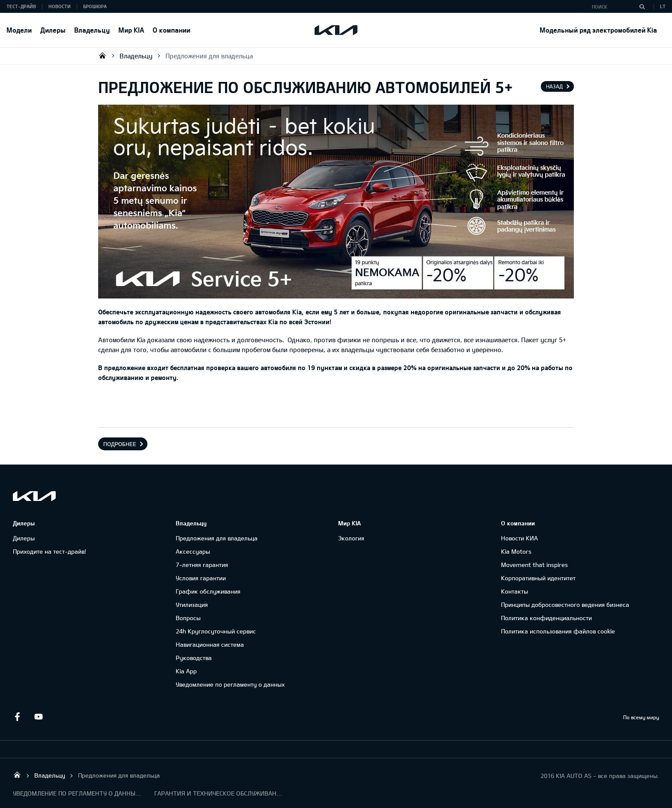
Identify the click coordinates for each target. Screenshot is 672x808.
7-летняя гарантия (202, 565)
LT (663, 6)
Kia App (186, 671)
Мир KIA (131, 30)
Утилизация (192, 604)
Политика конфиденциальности (546, 618)
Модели (19, 30)
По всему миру (641, 717)
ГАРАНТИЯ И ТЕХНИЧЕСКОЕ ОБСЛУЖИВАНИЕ (219, 793)
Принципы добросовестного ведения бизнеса (565, 604)
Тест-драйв (21, 6)
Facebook (17, 717)
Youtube (39, 717)
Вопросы (188, 618)
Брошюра (95, 6)
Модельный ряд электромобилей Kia (598, 30)
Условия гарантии (201, 578)
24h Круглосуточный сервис (216, 631)
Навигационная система (210, 644)
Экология (351, 538)
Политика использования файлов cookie (558, 631)
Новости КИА (519, 538)
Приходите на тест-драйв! (49, 551)
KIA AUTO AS (102, 55)
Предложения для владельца (209, 56)
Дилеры (53, 30)
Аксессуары (193, 551)
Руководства (194, 658)
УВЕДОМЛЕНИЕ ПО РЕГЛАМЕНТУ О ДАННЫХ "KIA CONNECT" (77, 793)
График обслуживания (208, 591)
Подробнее (120, 444)
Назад (554, 86)
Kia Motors (516, 551)
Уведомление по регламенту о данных (230, 684)
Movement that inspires (534, 565)
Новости (60, 6)
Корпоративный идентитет (538, 578)
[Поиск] (642, 6)
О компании (171, 30)
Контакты (514, 591)
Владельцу (92, 30)
